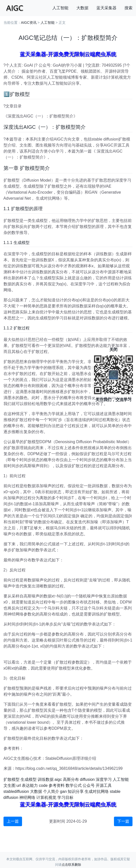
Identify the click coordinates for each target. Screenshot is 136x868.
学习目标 (65, 797)
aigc (58, 779)
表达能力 (30, 785)
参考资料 (57, 785)
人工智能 (60, 8)
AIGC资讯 (29, 23)
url (19, 785)
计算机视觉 (46, 797)
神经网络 (27, 797)
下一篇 (123, 821)
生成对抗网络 (97, 791)
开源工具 (104, 785)
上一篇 (13, 821)
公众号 (89, 785)
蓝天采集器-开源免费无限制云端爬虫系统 (68, 54)
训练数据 (46, 779)
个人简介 (51, 791)
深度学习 (104, 779)
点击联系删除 (71, 865)
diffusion (87, 779)
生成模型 (29, 779)
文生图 (10, 785)
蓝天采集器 (106, 8)
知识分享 (76, 791)
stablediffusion (16, 791)
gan (63, 791)
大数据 (82, 8)
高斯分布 (71, 779)
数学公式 (74, 785)
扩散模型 (12, 779)
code (43, 785)
